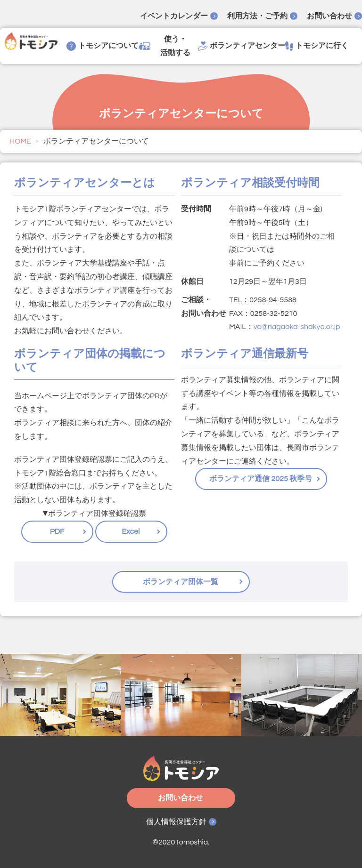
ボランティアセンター (242, 46)
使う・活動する (165, 46)
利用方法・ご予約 (257, 16)
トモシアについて (103, 46)
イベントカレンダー (174, 16)
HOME (20, 141)
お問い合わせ (329, 16)
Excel (131, 531)
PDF (57, 531)
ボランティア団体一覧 (181, 582)
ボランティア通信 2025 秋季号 (261, 479)
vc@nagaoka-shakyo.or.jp (297, 327)
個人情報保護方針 (176, 822)
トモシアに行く (317, 46)
